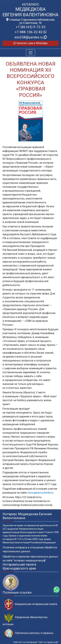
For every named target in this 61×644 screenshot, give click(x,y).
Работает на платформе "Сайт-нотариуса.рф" (36, 642)
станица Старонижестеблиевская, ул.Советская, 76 (30, 21)
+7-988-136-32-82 (30, 32)
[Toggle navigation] (31, 53)
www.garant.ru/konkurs (40, 493)
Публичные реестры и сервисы (29, 633)
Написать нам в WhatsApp (31, 43)
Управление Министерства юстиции (25, 619)
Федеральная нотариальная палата (31, 604)
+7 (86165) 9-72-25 (31, 27)
